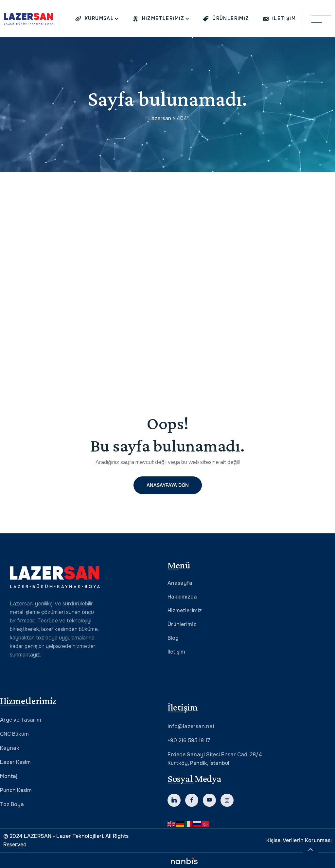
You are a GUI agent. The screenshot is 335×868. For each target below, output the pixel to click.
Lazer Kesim (15, 762)
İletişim (176, 652)
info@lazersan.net (191, 726)
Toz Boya (12, 804)
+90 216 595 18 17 (189, 740)
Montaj (9, 776)
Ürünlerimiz (182, 624)
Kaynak (10, 748)
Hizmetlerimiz (185, 610)
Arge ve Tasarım (21, 720)
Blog (173, 638)
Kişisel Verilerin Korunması (299, 840)
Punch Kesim (16, 790)
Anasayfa (180, 583)
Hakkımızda (182, 597)
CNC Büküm (14, 734)
